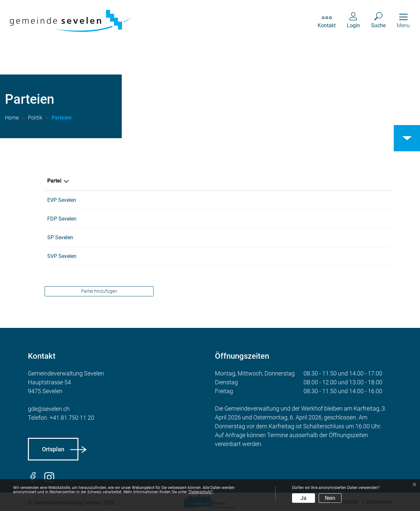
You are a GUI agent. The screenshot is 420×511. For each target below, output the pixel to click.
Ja (304, 498)
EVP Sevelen (62, 200)
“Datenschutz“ (200, 492)
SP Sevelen (60, 237)
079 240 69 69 (148, 219)
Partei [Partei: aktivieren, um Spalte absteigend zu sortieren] (54, 181)
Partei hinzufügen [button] (99, 291)
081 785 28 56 (148, 237)
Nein (330, 498)
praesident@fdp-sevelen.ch (259, 219)
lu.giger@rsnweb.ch (250, 256)
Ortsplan (53, 449)
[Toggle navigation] (403, 21)
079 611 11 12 (148, 256)
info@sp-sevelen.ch (250, 237)
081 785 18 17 (148, 200)
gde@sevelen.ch (49, 409)
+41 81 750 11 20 (72, 418)
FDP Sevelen (62, 219)
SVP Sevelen (62, 256)
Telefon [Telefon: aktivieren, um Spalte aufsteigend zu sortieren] (141, 181)
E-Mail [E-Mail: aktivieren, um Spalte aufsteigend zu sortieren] (235, 181)
